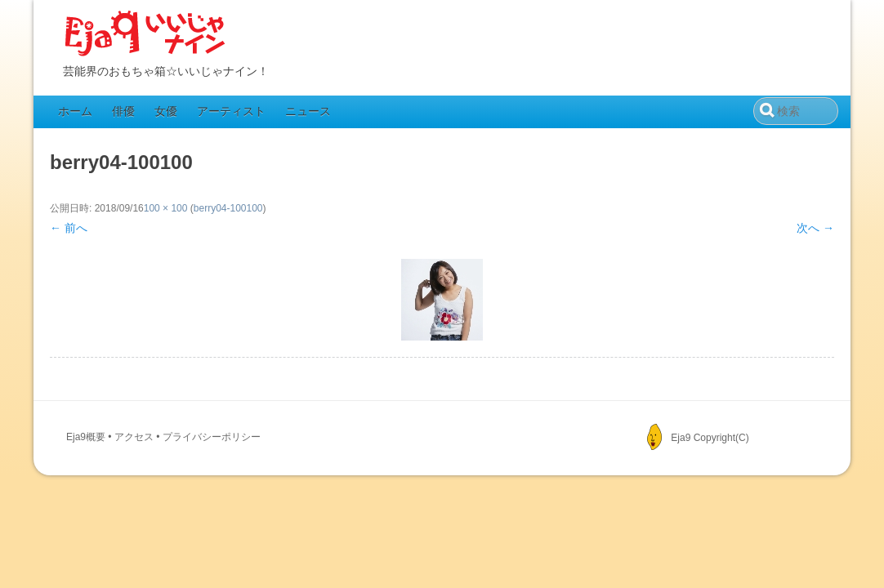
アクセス (134, 437)
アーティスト (231, 111)
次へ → (815, 228)
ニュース (308, 111)
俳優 (123, 111)
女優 (166, 111)
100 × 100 (166, 208)
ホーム (75, 111)
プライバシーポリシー (212, 437)
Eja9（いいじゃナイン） (145, 34)
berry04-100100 (228, 208)
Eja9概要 (86, 437)
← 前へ (69, 228)
